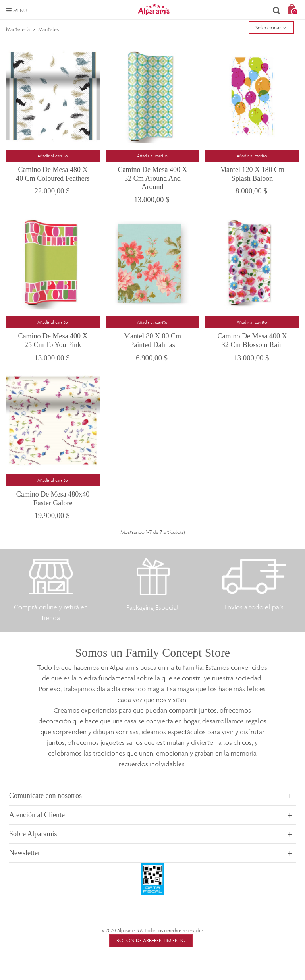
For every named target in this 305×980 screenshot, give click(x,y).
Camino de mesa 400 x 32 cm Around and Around (152, 178)
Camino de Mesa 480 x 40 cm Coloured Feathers (53, 174)
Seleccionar (271, 27)
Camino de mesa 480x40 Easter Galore (53, 499)
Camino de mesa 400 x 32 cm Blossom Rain (252, 340)
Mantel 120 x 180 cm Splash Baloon (252, 174)
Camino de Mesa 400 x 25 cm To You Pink (53, 340)
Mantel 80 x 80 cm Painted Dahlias (152, 340)
